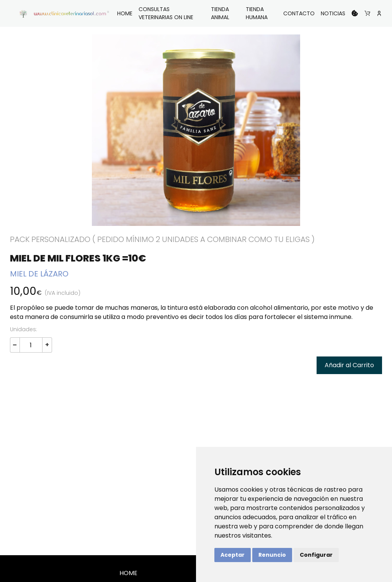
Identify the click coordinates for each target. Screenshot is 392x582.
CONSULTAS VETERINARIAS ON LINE (166, 13)
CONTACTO (299, 13)
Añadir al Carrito (349, 365)
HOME (125, 13)
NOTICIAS (333, 13)
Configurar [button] (316, 555)
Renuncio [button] (272, 555)
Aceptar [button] (233, 555)
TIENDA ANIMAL (220, 13)
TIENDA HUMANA (257, 13)
